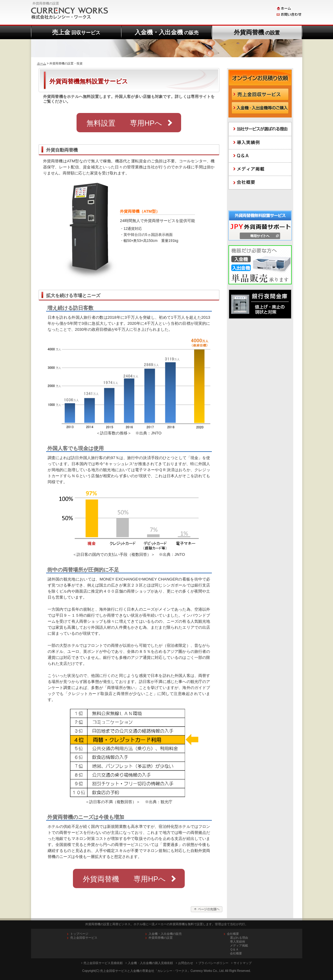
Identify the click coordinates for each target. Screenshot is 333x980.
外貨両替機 (257, 32)
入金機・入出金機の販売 (165, 934)
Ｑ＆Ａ (234, 949)
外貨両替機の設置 (161, 938)
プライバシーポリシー (213, 963)
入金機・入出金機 (167, 32)
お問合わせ (186, 963)
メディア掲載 (239, 946)
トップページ (79, 934)
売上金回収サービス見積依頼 (103, 963)
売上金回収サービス (84, 938)
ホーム (42, 63)
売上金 (76, 32)
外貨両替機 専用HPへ (124, 879)
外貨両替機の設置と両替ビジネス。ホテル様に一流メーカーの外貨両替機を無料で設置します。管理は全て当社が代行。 (167, 924)
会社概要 (236, 953)
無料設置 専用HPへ (124, 123)
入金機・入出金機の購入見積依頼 (150, 963)
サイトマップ (243, 963)
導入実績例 (237, 942)
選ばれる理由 (239, 938)
